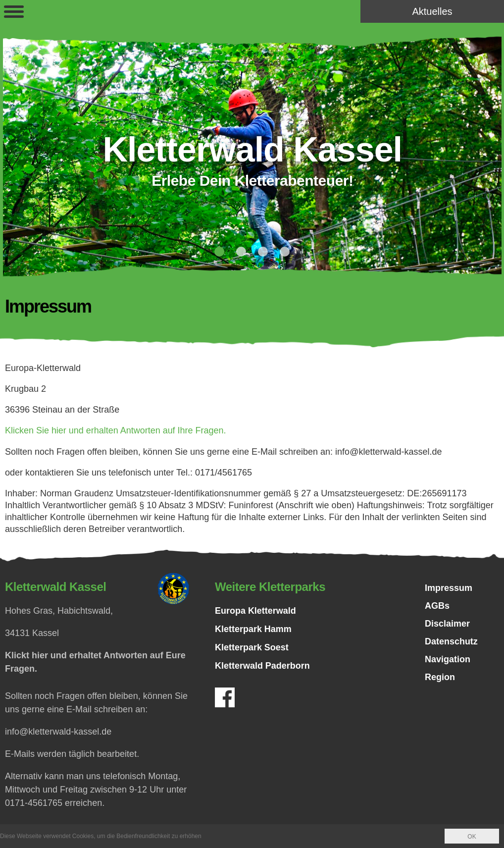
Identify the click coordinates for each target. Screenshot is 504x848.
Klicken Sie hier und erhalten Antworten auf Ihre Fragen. (116, 430)
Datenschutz (451, 641)
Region (440, 677)
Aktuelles (432, 11)
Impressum (449, 588)
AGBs (437, 606)
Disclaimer (447, 624)
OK (472, 837)
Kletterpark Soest (252, 647)
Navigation (448, 659)
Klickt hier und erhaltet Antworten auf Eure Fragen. (95, 662)
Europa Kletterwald (255, 610)
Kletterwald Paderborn (262, 665)
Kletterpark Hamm (253, 629)
